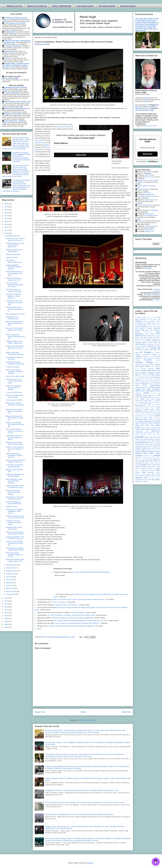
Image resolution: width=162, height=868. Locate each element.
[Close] (111, 131)
